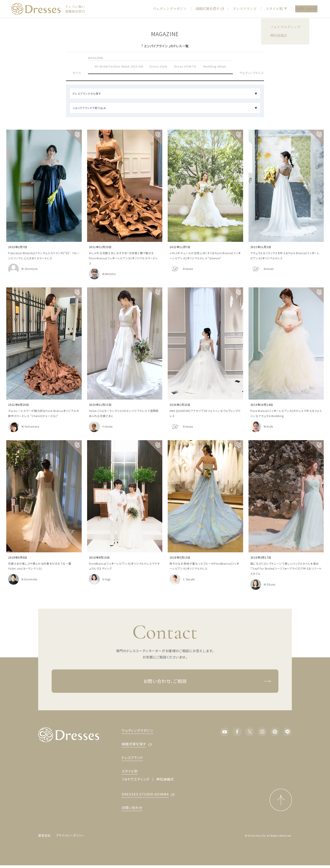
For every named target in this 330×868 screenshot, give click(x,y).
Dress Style (159, 66)
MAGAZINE (96, 58)
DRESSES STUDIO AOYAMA (145, 795)
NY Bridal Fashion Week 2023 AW (119, 66)
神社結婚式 (165, 779)
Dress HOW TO (185, 66)
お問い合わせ (306, 9)
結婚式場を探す (210, 9)
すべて (77, 73)
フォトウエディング (136, 779)
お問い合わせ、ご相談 (208, 681)
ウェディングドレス (252, 73)
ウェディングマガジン (170, 9)
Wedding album (215, 66)
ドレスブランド (244, 9)
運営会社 (44, 835)
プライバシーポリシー (70, 835)
